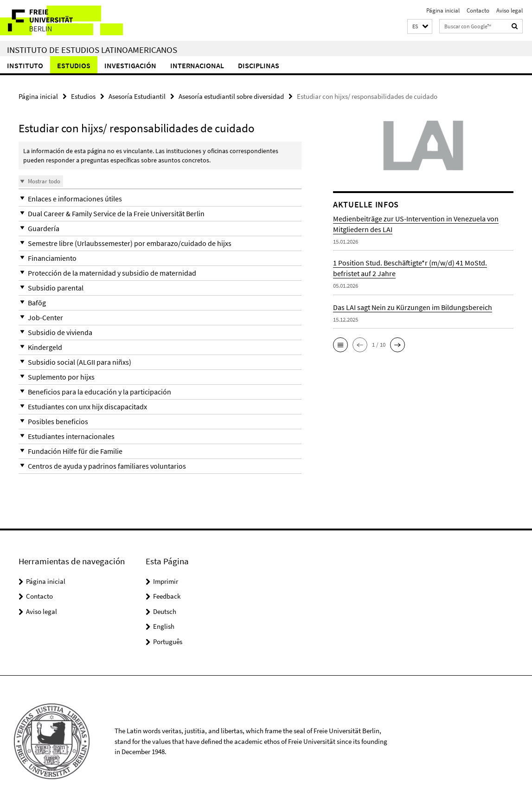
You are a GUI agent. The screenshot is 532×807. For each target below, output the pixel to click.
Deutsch (165, 611)
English (164, 626)
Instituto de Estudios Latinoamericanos (92, 50)
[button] (420, 27)
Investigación (130, 65)
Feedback (167, 596)
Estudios (74, 65)
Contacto (478, 10)
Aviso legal (510, 10)
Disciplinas (259, 65)
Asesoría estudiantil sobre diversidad (231, 96)
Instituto (25, 65)
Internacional (197, 65)
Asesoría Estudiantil (137, 96)
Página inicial (443, 10)
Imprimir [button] (166, 581)
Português (168, 642)
